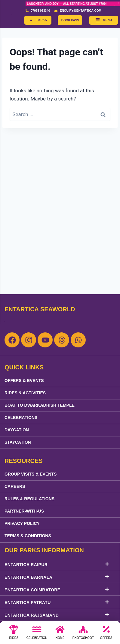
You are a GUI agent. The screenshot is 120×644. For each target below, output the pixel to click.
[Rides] (14, 634)
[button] (38, 20)
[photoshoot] (83, 634)
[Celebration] (37, 634)
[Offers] (106, 634)
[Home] (60, 634)
